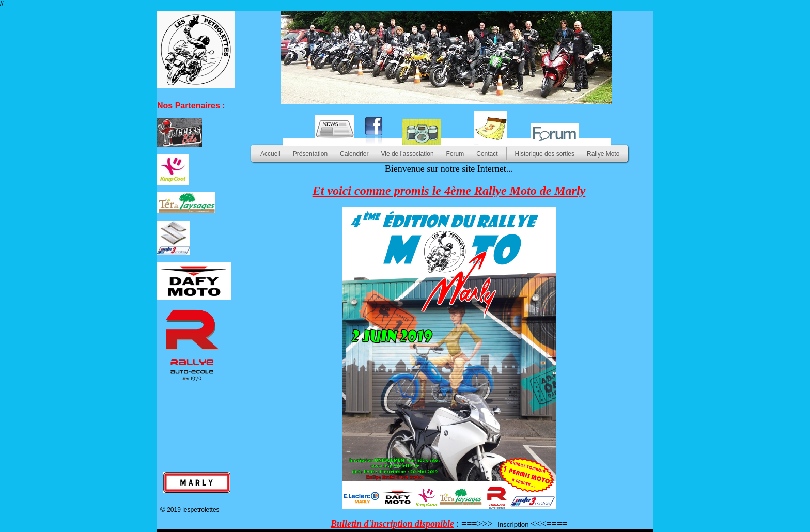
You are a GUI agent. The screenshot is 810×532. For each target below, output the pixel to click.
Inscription (513, 525)
